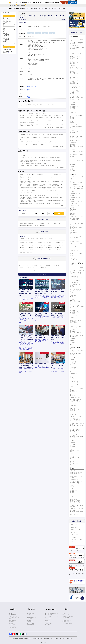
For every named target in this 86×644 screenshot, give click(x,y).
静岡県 (54, 245)
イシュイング (72, 163)
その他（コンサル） (75, 258)
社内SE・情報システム (76, 398)
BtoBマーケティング (74, 300)
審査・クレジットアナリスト (75, 140)
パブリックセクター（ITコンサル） (76, 182)
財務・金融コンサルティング (77, 223)
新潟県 (27, 245)
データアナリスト (73, 447)
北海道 (23, 243)
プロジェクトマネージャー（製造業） (77, 505)
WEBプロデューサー (74, 408)
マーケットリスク (73, 109)
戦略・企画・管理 (75, 295)
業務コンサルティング (76, 198)
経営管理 (73, 339)
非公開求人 (10, 19)
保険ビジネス (74, 112)
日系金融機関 (23, 223)
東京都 (29, 68)
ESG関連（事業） (75, 276)
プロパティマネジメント (74, 91)
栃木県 (59, 243)
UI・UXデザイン (73, 414)
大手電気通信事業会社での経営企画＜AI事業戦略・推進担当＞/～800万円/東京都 (36, 141)
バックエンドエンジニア (74, 422)
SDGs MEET (48, 625)
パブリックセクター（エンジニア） (76, 356)
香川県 (27, 250)
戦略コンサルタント (74, 195)
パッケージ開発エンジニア (75, 418)
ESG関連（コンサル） (76, 185)
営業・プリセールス (75, 386)
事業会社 (30, 90)
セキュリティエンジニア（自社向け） (77, 335)
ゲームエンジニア (73, 438)
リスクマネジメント (75, 105)
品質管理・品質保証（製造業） (76, 502)
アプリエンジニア (73, 440)
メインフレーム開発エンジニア (76, 420)
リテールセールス (73, 148)
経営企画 (71, 297)
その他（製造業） (73, 506)
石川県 (41, 245)
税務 (71, 292)
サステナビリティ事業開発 (75, 280)
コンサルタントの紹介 (14, 617)
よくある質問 (12, 625)
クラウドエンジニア (74, 428)
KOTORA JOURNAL (49, 623)
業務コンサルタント (74, 199)
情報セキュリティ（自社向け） (76, 333)
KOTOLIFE (47, 620)
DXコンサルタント (73, 213)
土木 (71, 101)
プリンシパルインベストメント (76, 68)
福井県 (45, 245)
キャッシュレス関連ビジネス (77, 160)
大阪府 (46, 239)
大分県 (54, 250)
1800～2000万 (6, 39)
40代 (10, 21)
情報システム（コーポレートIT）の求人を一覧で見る (54, 127)
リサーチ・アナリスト (74, 131)
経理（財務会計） (73, 287)
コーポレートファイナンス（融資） (76, 137)
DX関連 (72, 360)
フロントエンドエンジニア (75, 421)
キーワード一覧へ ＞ (42, 274)
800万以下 (5, 32)
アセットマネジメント (74, 90)
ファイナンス (57, 268)
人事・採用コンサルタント (75, 220)
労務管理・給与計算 (74, 323)
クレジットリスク (73, 108)
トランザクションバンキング (75, 139)
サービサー (72, 168)
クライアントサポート (74, 311)
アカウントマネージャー (74, 392)
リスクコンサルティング (76, 236)
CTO (71, 375)
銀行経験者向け (30, 625)
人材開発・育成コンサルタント (76, 221)
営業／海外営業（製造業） (75, 514)
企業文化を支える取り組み (68, 616)
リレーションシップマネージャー (76, 138)
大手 (29, 97)
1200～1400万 (6, 36)
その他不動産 (72, 102)
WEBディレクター (73, 412)
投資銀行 (42, 268)
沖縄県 (28, 252)
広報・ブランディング (74, 464)
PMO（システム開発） (74, 384)
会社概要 (64, 613)
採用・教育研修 (73, 321)
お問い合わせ (15, 639)
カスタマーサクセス (74, 395)
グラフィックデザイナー (74, 455)
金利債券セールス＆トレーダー (76, 129)
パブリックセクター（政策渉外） (76, 273)
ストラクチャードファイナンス (76, 62)
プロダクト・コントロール (75, 290)
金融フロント (74, 143)
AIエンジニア (72, 365)
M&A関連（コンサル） (76, 231)
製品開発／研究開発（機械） (75, 474)
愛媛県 (32, 250)
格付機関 (71, 170)
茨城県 (54, 243)
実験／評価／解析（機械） (75, 483)
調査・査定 (72, 119)
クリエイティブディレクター (75, 458)
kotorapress (47, 622)
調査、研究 (72, 252)
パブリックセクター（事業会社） (76, 269)
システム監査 (72, 329)
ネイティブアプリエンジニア (75, 429)
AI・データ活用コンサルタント (75, 214)
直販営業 (71, 121)
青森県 (27, 243)
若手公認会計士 (30, 622)
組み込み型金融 (73, 164)
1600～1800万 (6, 38)
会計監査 (71, 293)
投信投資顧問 (74, 76)
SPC (46, 268)
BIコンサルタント (73, 211)
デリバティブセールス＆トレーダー (76, 130)
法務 (71, 330)
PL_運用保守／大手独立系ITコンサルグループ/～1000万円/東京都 (33, 164)
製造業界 (29, 620)
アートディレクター (74, 456)
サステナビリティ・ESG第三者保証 (76, 189)
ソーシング (42, 265)
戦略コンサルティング (76, 194)
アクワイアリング (73, 162)
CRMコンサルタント (74, 210)
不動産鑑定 (72, 93)
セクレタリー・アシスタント (75, 305)
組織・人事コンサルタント (75, 218)
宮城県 (36, 243)
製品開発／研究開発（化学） (75, 475)
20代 (4, 21)
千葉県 (37, 239)
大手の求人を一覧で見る (59, 167)
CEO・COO (72, 340)
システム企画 (72, 379)
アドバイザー (23, 268)
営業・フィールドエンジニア (77, 509)
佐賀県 (41, 250)
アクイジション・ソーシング (75, 89)
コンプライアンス (73, 332)
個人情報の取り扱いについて (25, 639)
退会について (70, 639)
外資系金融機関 (31, 223)
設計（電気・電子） (74, 490)
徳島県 (23, 250)
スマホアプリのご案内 (14, 626)
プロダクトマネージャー (74, 313)
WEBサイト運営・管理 (74, 403)
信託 (71, 153)
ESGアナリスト (73, 50)
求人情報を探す (17, 8)
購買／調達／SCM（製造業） (75, 500)
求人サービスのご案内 (14, 616)
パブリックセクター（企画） (77, 267)
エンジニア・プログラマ (76, 417)
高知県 (36, 250)
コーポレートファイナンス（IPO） (76, 61)
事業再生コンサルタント (74, 203)
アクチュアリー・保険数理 (75, 114)
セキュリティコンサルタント (75, 241)
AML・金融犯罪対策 (74, 336)
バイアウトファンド (45, 263)
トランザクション (24, 270)
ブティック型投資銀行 (40, 223)
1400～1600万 (6, 37)
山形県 (45, 243)
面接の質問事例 (13, 620)
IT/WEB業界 (30, 619)
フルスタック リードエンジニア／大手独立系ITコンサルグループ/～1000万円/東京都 (37, 166)
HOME (11, 8)
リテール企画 (72, 158)
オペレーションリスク (74, 110)
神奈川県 (27, 239)
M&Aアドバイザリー (74, 233)
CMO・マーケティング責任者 (75, 302)
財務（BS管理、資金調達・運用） (76, 289)
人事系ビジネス (74, 317)
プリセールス (72, 391)
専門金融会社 (50, 223)
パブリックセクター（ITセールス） (76, 357)
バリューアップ (36, 263)
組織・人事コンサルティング (77, 217)
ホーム (11, 613)
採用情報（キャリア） (67, 620)
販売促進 (71, 465)
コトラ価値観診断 (49, 615)
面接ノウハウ (12, 619)
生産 (72, 496)
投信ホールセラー (73, 79)
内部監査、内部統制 (74, 328)
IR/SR (71, 298)
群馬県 (63, 243)
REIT (28, 268)
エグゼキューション (34, 265)
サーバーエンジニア (74, 435)
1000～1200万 (6, 34)
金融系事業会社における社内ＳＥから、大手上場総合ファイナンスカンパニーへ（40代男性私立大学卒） (41, 204)
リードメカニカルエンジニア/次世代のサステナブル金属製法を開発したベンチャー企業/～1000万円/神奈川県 (42, 116)
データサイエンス (75, 443)
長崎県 (45, 250)
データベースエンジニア (74, 431)
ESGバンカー (72, 51)
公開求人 (5, 19)
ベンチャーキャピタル (74, 74)
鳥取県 (41, 247)
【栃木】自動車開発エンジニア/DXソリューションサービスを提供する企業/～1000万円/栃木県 (39, 143)
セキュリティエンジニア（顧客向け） (77, 437)
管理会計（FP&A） (73, 288)
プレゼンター (72, 81)
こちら (8, 53)
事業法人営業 (72, 145)
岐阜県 (50, 245)
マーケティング (73, 299)
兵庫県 (63, 245)
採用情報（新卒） (66, 622)
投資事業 (73, 66)
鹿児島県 (23, 252)
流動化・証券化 (73, 64)
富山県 (36, 245)
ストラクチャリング (24, 265)
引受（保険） (72, 118)
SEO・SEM (72, 413)
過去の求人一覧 (13, 627)
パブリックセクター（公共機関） (76, 274)
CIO (71, 376)
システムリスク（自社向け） (75, 334)
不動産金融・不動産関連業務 (77, 86)
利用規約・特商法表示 (38, 639)
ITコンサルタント (73, 207)
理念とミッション (66, 615)
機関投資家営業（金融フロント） (76, 149)
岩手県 (32, 243)
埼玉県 (32, 239)
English (75, 1)
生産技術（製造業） (74, 499)
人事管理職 (72, 319)
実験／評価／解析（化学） (75, 484)
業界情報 (11, 623)
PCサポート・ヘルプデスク (75, 402)
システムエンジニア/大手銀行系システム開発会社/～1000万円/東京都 (34, 114)
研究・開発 (73, 471)
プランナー (72, 459)
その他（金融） (74, 167)
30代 (7, 21)
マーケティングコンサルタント (76, 247)
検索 (59, 214)
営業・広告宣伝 (74, 453)
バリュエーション (58, 263)
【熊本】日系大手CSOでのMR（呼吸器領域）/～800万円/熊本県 (33, 145)
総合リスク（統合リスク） (75, 106)
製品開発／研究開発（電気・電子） (76, 473)
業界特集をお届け (31, 613)
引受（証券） (72, 157)
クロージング (41, 270)
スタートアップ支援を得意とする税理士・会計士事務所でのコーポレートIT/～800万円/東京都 (39, 104)
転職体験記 (12, 622)
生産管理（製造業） (74, 498)
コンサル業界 (30, 616)
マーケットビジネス (75, 125)
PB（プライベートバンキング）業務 (76, 147)
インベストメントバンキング (77, 53)
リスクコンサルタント (74, 238)
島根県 (46, 247)
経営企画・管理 (74, 374)
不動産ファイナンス (74, 88)
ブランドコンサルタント (74, 248)
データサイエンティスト (74, 444)
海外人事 (71, 324)
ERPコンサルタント (74, 208)
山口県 (59, 247)
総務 (71, 304)
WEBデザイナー (73, 411)
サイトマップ (63, 639)
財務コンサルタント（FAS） (75, 225)
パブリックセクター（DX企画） (76, 354)
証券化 (52, 263)
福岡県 (50, 239)
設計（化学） (72, 493)
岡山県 (50, 247)
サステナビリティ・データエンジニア (77, 369)
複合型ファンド (73, 71)
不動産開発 (72, 94)
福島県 (50, 243)
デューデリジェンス (35, 268)
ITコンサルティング (75, 205)
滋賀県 (27, 247)
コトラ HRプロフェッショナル (51, 613)
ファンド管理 (72, 83)
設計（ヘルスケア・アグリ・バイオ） (77, 494)
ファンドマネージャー (74, 78)
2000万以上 (5, 41)
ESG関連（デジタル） (76, 367)
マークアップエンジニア (74, 407)
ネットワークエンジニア (74, 434)
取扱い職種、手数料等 (49, 639)
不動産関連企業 (23, 226)
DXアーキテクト (73, 364)
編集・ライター (73, 461)
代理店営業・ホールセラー (75, 120)
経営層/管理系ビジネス (32, 617)
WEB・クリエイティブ (76, 405)
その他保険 (72, 122)
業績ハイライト (66, 617)
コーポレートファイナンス (25, 263)
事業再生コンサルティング (77, 201)
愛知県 (41, 239)
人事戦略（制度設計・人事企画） (76, 320)
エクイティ (51, 268)
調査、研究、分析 (75, 250)
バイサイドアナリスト (74, 80)
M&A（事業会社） (73, 314)
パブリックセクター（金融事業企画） (77, 42)
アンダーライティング (56, 265)
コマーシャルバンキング (76, 135)
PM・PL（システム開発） (75, 383)
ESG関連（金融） (75, 46)
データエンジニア (73, 432)
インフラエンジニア (74, 433)
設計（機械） (72, 492)
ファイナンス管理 (75, 283)
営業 (71, 460)
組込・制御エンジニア (74, 439)
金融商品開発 (72, 133)
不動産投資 (48, 265)
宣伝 (71, 462)
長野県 (32, 245)
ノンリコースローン (33, 270)
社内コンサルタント (74, 378)
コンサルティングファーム (34, 226)
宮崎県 (59, 250)
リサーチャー (72, 256)
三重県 (59, 245)
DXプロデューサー (73, 361)
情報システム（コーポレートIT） (27, 8)
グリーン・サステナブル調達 (75, 503)
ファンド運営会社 (58, 223)
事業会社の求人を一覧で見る (58, 147)
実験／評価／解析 (75, 480)
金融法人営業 (72, 144)
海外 (32, 252)
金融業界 (29, 615)
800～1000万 (6, 33)
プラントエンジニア (74, 504)
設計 (72, 489)
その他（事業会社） (74, 315)
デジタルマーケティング (74, 409)
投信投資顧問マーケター (74, 84)
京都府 (23, 247)
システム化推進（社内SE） (75, 401)
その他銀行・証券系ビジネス (77, 151)
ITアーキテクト (73, 212)
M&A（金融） (72, 55)
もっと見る (62, 206)
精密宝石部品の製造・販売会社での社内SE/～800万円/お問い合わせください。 (36, 106)
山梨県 (23, 245)
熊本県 (50, 250)
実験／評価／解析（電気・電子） (76, 481)
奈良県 (32, 247)
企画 (71, 303)
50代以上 (5, 23)
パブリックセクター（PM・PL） (76, 355)
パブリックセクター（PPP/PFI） (76, 43)
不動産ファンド (73, 72)
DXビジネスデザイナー (74, 362)
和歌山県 (36, 247)
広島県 (55, 247)
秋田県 (41, 243)
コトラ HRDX (48, 619)
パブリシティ (65, 619)
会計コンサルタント (74, 226)
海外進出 (73, 343)
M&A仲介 (72, 234)
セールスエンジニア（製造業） (76, 510)
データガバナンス (73, 445)
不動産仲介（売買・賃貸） (75, 100)
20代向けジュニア (31, 623)
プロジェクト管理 (75, 381)
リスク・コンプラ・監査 (76, 326)
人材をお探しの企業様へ (69, 1)
